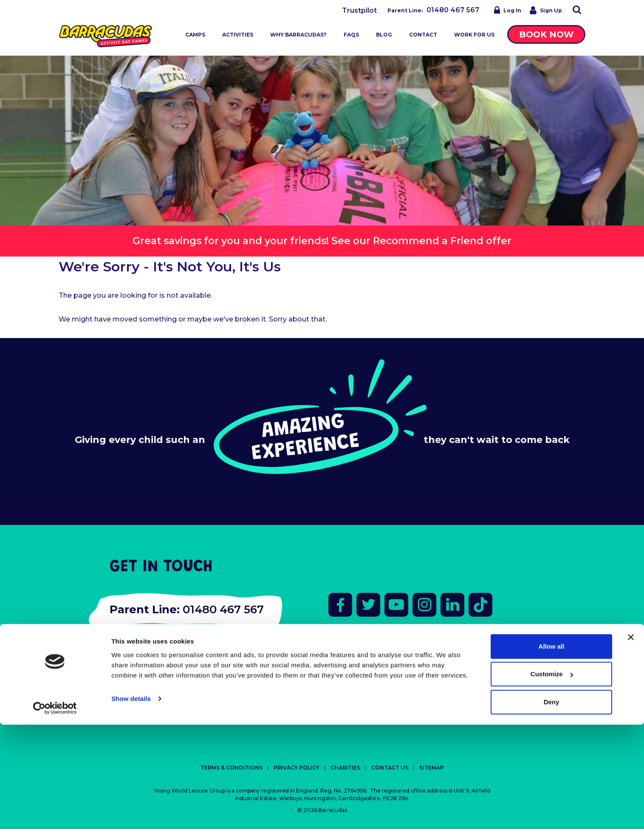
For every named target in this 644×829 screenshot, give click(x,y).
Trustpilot (359, 10)
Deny (552, 806)
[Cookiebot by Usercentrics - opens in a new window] (55, 812)
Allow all (552, 751)
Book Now (546, 34)
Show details (131, 803)
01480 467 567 (453, 10)
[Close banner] (631, 742)
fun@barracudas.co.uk (154, 647)
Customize (552, 779)
